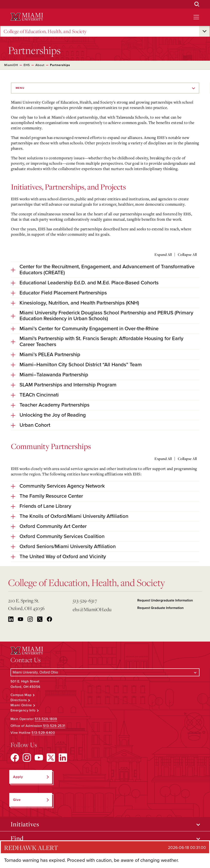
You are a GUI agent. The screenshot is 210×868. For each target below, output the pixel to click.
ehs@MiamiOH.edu (92, 609)
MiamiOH (11, 65)
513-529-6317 (85, 601)
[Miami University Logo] (27, 17)
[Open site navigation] (196, 17)
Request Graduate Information (160, 608)
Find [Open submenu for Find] (17, 838)
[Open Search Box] (197, 4)
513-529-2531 (54, 726)
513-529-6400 (43, 733)
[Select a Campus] (105, 672)
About (40, 65)
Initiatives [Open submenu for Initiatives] (25, 824)
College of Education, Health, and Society (45, 31)
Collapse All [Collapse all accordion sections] (187, 255)
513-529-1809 (46, 719)
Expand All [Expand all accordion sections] (163, 255)
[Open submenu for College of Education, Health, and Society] (204, 31)
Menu (20, 88)
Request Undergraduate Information (165, 600)
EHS (27, 65)
